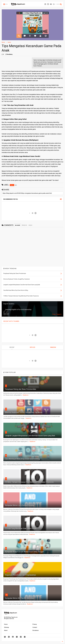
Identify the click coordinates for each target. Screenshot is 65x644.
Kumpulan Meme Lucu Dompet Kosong (20, 505)
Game (9, 42)
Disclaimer (36, 630)
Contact (35, 627)
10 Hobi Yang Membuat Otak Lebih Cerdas (21, 529)
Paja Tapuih (57, 314)
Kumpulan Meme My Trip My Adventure (20, 598)
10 (6, 595)
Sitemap (6, 627)
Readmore (26, 395)
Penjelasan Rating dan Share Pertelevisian (21, 389)
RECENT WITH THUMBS (11, 321)
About (6, 630)
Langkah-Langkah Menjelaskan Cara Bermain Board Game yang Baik (30, 436)
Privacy (35, 624)
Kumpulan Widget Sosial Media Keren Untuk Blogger (25, 552)
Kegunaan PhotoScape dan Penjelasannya (20, 575)
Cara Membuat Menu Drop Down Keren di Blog (22, 459)
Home (3, 42)
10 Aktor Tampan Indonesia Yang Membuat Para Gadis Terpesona (29, 482)
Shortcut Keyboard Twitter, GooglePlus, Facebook (24, 412)
